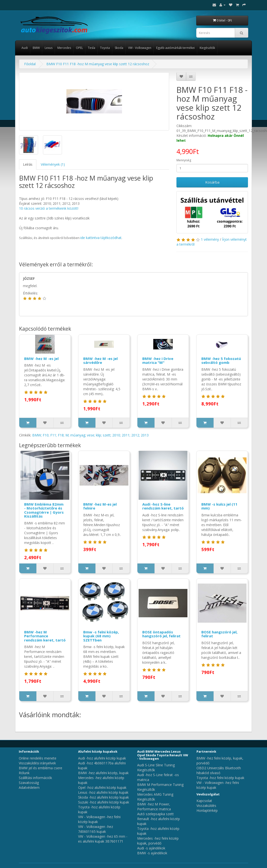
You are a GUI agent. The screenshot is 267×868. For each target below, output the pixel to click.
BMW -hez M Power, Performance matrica (154, 807)
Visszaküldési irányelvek (37, 763)
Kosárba (212, 182)
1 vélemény (210, 239)
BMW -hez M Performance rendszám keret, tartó (45, 636)
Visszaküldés (206, 806)
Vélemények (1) (53, 164)
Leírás (28, 164)
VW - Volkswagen (140, 48)
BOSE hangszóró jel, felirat (219, 634)
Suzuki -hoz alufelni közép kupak (104, 802)
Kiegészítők (207, 48)
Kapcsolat (204, 801)
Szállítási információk (35, 778)
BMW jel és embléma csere (41, 768)
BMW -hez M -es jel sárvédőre (100, 361)
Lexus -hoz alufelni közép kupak (103, 792)
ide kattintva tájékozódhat (101, 238)
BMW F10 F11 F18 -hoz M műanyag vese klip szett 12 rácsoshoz (98, 64)
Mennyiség (184, 160)
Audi (25, 48)
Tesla (92, 48)
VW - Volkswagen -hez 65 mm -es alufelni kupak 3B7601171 (103, 839)
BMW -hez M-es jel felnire (100, 506)
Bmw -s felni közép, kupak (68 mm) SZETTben (101, 636)
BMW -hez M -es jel (41, 358)
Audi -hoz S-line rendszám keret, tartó (163, 506)
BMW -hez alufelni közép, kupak (103, 773)
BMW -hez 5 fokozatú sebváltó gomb (221, 361)
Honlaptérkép (207, 810)
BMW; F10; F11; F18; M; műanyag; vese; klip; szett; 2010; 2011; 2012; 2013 (90, 435)
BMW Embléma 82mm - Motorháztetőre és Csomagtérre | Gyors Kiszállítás (44, 510)
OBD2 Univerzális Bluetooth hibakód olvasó (219, 770)
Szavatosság (29, 783)
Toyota (105, 48)
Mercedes (64, 48)
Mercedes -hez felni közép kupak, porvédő (158, 841)
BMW (36, 48)
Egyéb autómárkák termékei (175, 48)
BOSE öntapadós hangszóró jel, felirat (161, 634)
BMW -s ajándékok (152, 853)
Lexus (49, 48)
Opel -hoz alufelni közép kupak (102, 787)
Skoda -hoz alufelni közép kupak (103, 797)
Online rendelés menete (38, 758)
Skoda (119, 48)
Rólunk (24, 773)
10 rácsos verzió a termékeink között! (49, 208)
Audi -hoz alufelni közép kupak (102, 758)
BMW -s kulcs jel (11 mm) (219, 506)
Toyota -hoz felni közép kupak (220, 778)
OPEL (79, 48)
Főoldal (30, 64)
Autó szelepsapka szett (155, 814)
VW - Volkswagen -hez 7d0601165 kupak (96, 829)
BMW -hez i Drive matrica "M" (158, 361)
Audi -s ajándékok (151, 848)
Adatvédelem (29, 787)
